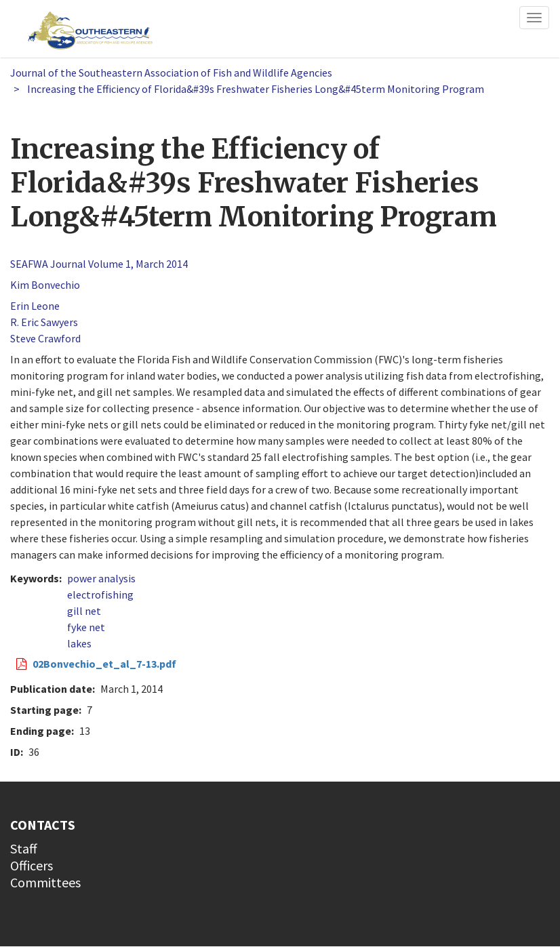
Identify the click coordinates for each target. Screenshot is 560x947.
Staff (24, 848)
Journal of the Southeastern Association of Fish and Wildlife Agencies (171, 73)
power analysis (101, 578)
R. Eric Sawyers (44, 322)
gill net (84, 611)
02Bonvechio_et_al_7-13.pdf (104, 664)
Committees (45, 882)
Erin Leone (35, 306)
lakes (79, 643)
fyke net (86, 627)
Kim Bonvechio (45, 285)
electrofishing (100, 595)
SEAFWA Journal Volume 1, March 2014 (99, 264)
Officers (32, 865)
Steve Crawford (45, 338)
